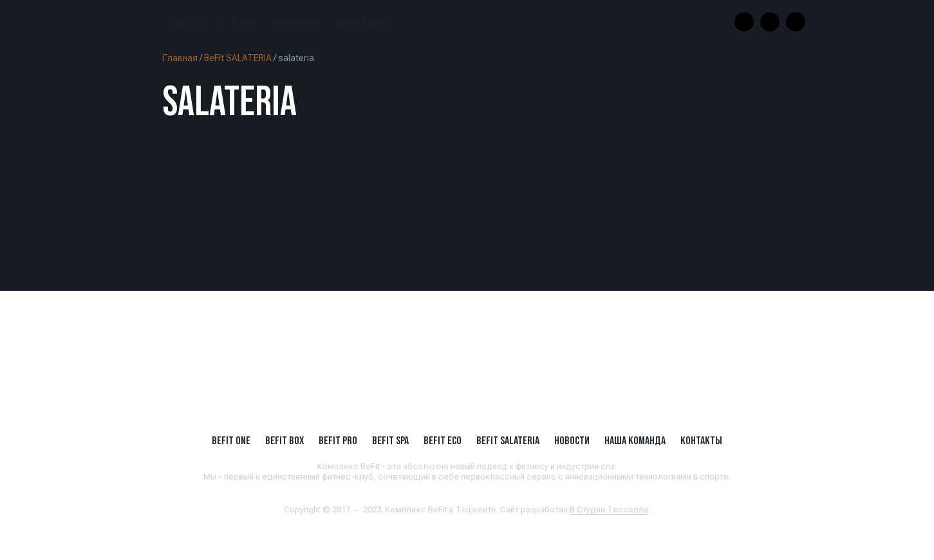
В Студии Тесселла (609, 509)
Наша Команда (635, 440)
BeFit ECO (443, 440)
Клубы (188, 22)
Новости (297, 22)
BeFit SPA (390, 440)
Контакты (362, 22)
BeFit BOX (285, 440)
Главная (180, 58)
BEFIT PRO (338, 440)
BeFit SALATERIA (238, 58)
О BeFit (239, 22)
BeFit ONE (231, 440)
